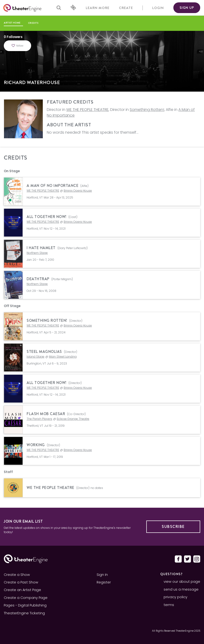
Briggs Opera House (78, 191)
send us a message (181, 589)
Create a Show (17, 575)
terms (169, 605)
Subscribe (173, 527)
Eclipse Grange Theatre (73, 419)
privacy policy (176, 597)
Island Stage (36, 357)
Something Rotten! (147, 110)
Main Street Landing (63, 357)
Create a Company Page (26, 598)
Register (104, 582)
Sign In (102, 575)
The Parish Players (39, 419)
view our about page (182, 582)
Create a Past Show (21, 582)
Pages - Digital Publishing (25, 605)
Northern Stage (37, 253)
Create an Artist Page (22, 590)
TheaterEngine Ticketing (24, 613)
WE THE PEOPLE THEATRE (87, 110)
